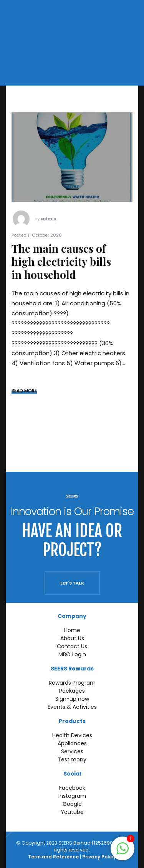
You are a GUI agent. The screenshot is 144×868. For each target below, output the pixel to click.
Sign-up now (72, 699)
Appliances (72, 743)
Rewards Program (72, 683)
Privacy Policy (99, 857)
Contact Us (72, 646)
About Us (72, 638)
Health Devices (72, 735)
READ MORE (24, 398)
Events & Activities (72, 707)
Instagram (72, 796)
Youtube (72, 812)
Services (72, 751)
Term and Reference (53, 857)
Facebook (72, 788)
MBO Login (72, 654)
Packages (72, 691)
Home (72, 630)
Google (72, 804)
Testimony (72, 759)
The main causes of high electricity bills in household (61, 268)
